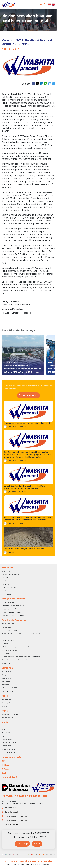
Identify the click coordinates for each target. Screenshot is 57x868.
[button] (22, 378)
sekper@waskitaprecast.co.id (16, 305)
